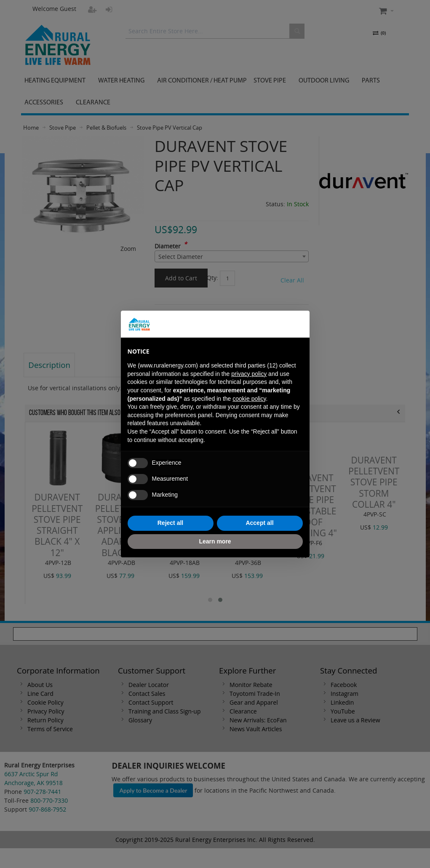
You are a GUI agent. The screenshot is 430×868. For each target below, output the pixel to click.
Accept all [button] (259, 523)
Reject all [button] (170, 523)
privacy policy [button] (249, 374)
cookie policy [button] (249, 399)
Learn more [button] (215, 541)
